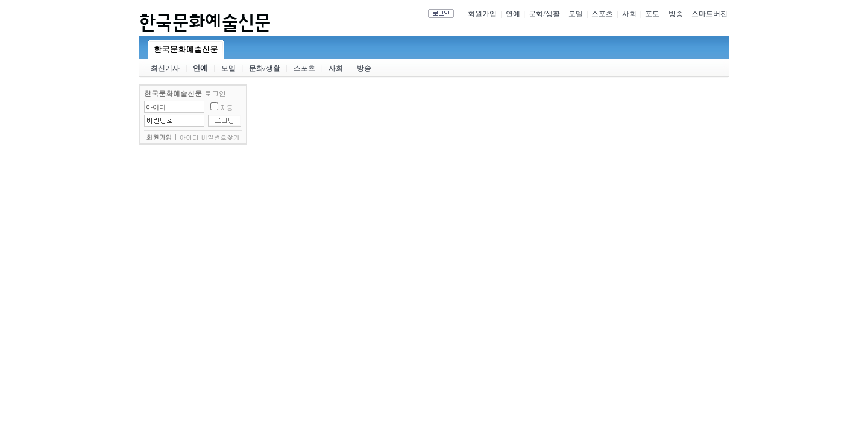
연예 (513, 14)
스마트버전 (709, 14)
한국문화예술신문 (186, 49)
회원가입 (482, 14)
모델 (576, 14)
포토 (652, 14)
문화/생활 (544, 14)
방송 (676, 14)
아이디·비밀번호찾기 (210, 137)
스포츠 (602, 14)
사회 (629, 14)
